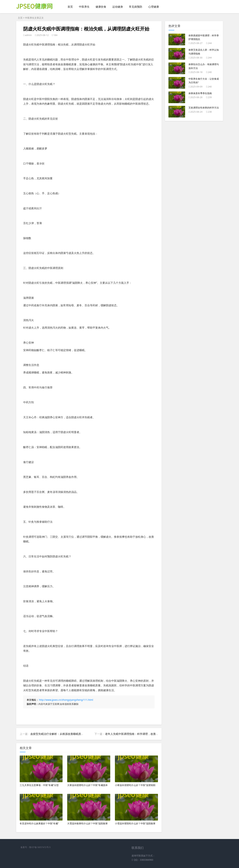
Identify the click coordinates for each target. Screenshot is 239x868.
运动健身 (118, 7)
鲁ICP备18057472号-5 (40, 847)
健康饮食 (101, 7)
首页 (70, 7)
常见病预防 (136, 7)
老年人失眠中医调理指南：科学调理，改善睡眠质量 (136, 734)
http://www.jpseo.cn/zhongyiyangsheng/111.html (66, 700)
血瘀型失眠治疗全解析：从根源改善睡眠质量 (57, 734)
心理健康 (154, 7)
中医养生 (84, 7)
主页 (20, 18)
